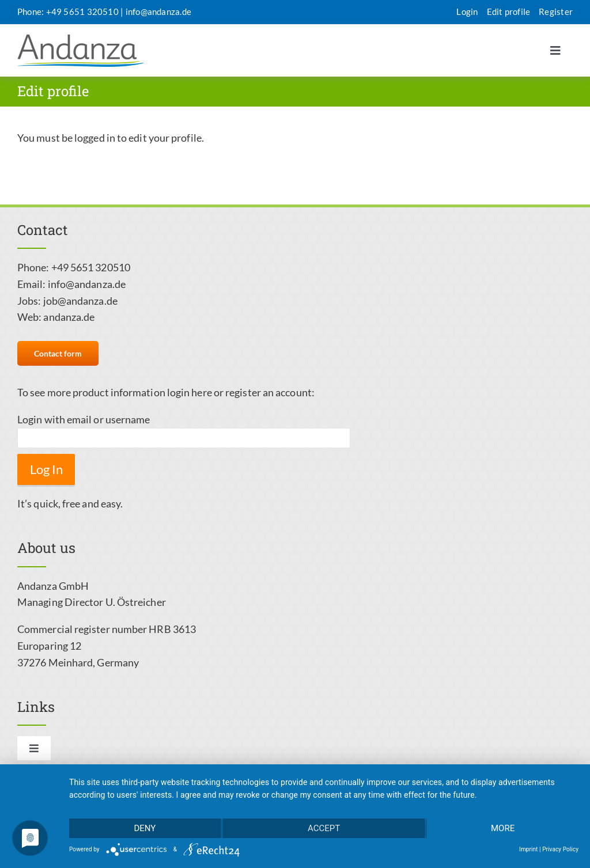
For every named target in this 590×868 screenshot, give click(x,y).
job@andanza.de (80, 301)
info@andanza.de (158, 12)
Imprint (528, 849)
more (503, 828)
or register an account (263, 392)
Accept (324, 828)
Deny (145, 828)
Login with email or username (84, 419)
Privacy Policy (560, 849)
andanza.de (69, 317)
